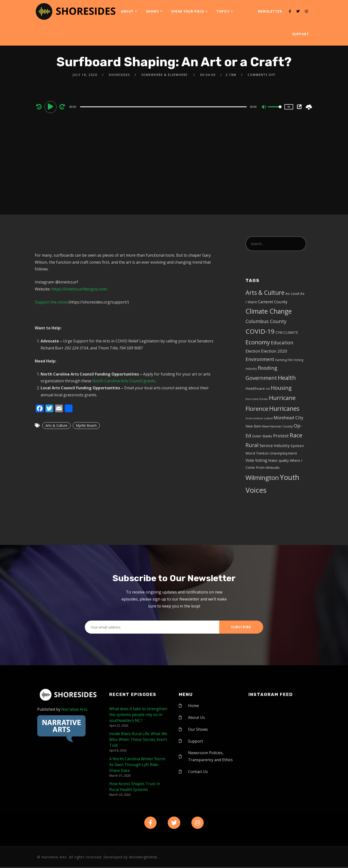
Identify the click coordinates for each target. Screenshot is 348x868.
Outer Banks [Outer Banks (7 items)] (262, 436)
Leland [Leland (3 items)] (268, 418)
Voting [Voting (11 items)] (261, 460)
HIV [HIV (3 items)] (268, 389)
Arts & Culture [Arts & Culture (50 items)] (265, 293)
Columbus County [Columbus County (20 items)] (266, 321)
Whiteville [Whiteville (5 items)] (273, 468)
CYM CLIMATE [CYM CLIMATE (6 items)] (287, 332)
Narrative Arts (74, 709)
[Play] (51, 107)
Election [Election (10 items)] (253, 351)
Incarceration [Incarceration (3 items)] (254, 418)
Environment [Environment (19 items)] (260, 359)
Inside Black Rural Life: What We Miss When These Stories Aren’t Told (138, 739)
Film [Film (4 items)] (290, 360)
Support (301, 34)
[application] (164, 107)
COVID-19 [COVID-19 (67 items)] (260, 331)
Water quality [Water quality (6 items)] (279, 460)
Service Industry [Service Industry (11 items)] (275, 445)
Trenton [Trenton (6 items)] (262, 453)
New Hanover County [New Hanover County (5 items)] (277, 426)
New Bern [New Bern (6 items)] (253, 426)
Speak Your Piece (188, 11)
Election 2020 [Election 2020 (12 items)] (274, 351)
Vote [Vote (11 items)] (250, 460)
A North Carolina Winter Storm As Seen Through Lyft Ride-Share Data (137, 765)
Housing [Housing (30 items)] (281, 388)
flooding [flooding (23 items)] (268, 368)
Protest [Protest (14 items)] (281, 436)
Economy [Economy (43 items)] (258, 342)
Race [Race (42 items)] (296, 435)
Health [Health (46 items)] (287, 378)
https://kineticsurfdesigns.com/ (79, 289)
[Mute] (264, 107)
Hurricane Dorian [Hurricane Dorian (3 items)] (257, 399)
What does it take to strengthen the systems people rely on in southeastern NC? (138, 715)
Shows (152, 11)
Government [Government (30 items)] (261, 378)
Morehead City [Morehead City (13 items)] (288, 418)
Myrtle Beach (86, 425)
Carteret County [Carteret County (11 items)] (273, 302)
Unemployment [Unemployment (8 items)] (283, 453)
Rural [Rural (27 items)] (252, 445)
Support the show (51, 302)
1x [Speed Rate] (289, 107)
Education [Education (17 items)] (282, 343)
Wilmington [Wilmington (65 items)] (262, 477)
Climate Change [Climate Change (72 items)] (269, 311)
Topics (223, 11)
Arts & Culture (56, 425)
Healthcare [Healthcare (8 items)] (255, 388)
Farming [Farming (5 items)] (281, 360)
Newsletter (270, 11)
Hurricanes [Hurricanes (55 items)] (284, 408)
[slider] (163, 107)
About (127, 11)
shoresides (119, 75)
